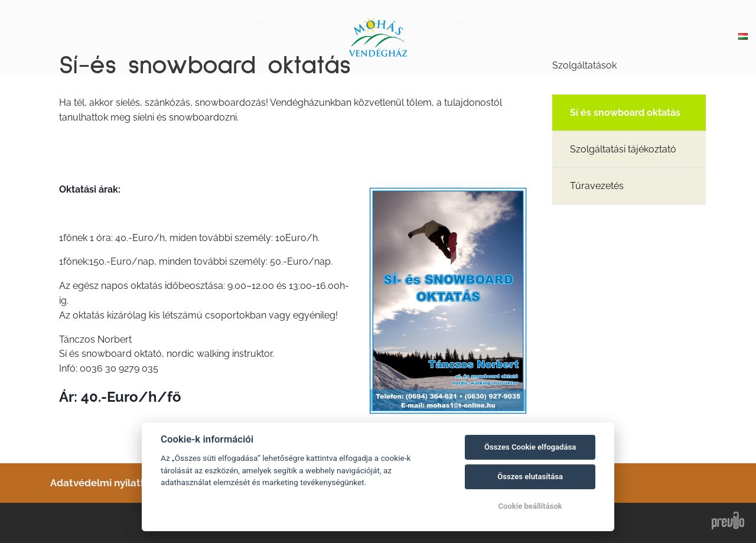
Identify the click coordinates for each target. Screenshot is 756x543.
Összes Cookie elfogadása (530, 447)
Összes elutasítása (530, 477)
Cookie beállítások (530, 506)
